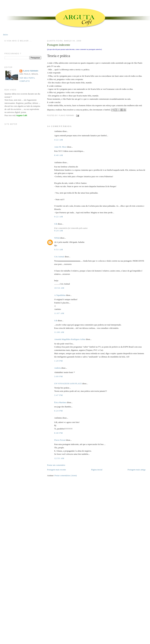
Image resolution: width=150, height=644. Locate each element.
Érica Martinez (60, 402)
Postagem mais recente (57, 470)
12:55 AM (59, 458)
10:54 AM (59, 288)
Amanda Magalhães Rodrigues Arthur (70, 339)
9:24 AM (59, 231)
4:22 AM (59, 140)
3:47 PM (58, 395)
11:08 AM (59, 332)
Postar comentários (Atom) (66, 475)
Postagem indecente (59, 45)
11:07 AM (59, 313)
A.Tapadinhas (60, 295)
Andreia (58, 368)
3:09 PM (58, 376)
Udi (56, 224)
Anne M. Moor (60, 147)
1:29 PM (58, 361)
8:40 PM (58, 433)
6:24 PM (58, 411)
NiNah (57, 238)
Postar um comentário (56, 465)
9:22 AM (59, 217)
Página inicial (97, 470)
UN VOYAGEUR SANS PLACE (68, 383)
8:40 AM (59, 155)
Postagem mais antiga (136, 470)
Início (6, 35)
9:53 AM (59, 249)
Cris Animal (59, 257)
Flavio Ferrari (60, 440)
